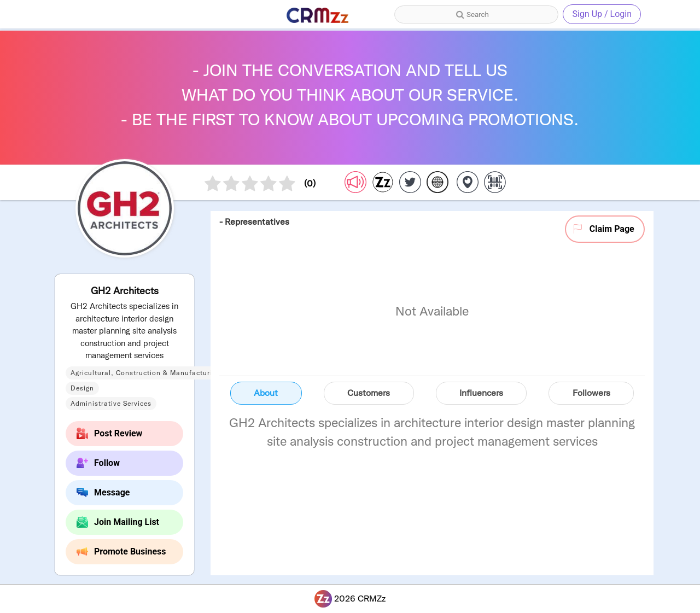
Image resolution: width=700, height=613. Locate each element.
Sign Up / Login (602, 14)
